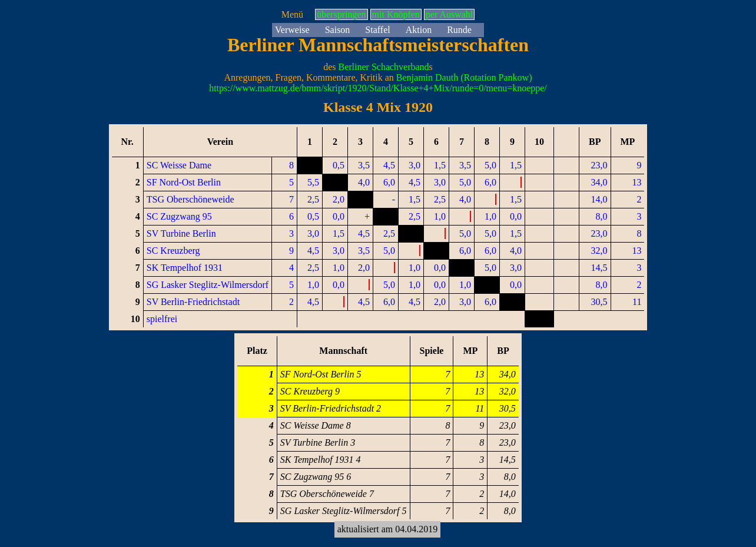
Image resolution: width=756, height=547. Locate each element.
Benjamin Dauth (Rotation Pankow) (464, 77)
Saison (338, 30)
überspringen (341, 14)
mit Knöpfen (396, 14)
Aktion (419, 30)
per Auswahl (449, 14)
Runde (459, 30)
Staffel (377, 30)
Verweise (292, 30)
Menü (292, 14)
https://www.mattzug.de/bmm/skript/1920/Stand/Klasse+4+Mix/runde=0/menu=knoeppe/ (378, 88)
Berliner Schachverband (383, 67)
